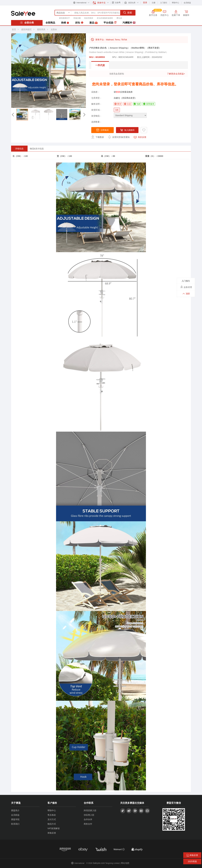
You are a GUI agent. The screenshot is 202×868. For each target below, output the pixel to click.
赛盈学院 (15, 819)
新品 (94, 23)
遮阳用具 (41, 29)
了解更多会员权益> (176, 74)
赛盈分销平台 (23, 13)
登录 (118, 92)
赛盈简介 (15, 810)
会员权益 (187, 3)
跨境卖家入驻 (90, 810)
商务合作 (88, 824)
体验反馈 (52, 833)
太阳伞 (54, 29)
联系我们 (15, 824)
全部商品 (50, 23)
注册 (154, 3)
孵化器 (119, 18)
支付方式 (52, 819)
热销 (65, 23)
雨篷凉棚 (77, 18)
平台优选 (110, 23)
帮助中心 (175, 3)
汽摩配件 (129, 23)
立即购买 (102, 130)
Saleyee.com (99, 863)
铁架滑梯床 (89, 18)
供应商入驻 (89, 815)
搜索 (128, 13)
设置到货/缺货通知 (119, 137)
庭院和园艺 (27, 29)
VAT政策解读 (54, 828)
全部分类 (27, 23)
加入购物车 (127, 130)
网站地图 (125, 863)
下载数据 (98, 137)
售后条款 (52, 815)
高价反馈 (140, 137)
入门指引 (164, 3)
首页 (14, 29)
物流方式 (52, 824)
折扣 (79, 23)
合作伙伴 (88, 819)
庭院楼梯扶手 (64, 18)
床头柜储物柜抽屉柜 (105, 18)
